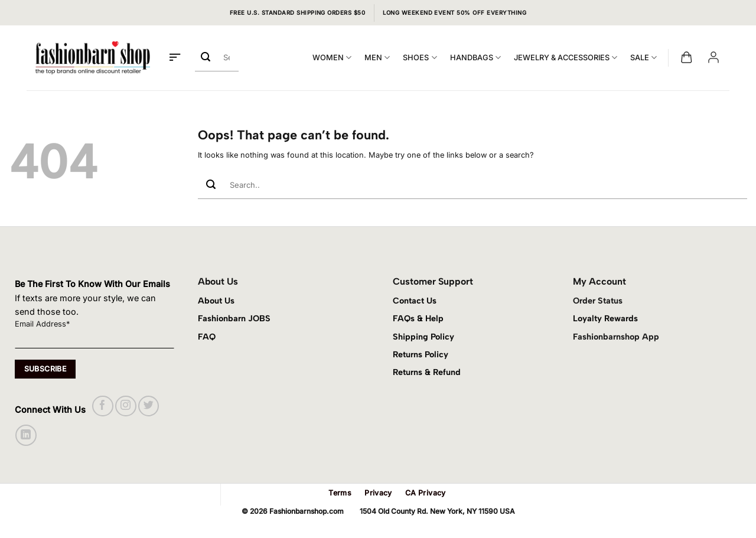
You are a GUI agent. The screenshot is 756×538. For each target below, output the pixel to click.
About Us (216, 301)
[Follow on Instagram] (126, 406)
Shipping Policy (423, 337)
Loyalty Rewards (605, 318)
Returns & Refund (427, 372)
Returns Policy (421, 354)
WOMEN (332, 58)
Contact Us (415, 301)
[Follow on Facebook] (102, 406)
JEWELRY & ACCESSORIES (566, 58)
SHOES (420, 58)
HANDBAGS (475, 58)
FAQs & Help (418, 318)
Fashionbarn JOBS (234, 318)
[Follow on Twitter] (149, 406)
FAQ (207, 337)
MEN (377, 58)
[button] (175, 58)
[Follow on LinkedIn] (26, 435)
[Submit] (206, 58)
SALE (643, 58)
